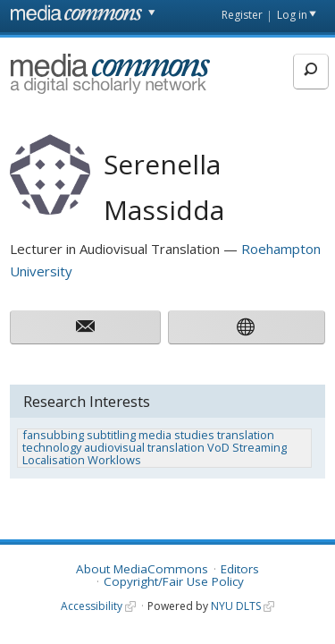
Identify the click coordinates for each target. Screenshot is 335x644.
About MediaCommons (142, 569)
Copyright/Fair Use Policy (174, 581)
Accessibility (92, 606)
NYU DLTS (236, 606)
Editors (240, 569)
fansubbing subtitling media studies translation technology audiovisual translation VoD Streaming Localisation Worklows (155, 448)
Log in (292, 15)
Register (242, 15)
